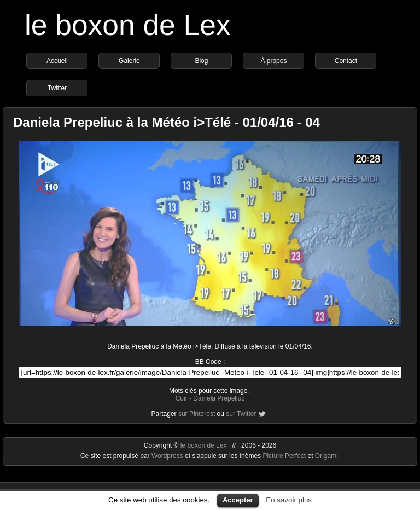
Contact (346, 61)
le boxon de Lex (128, 25)
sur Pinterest (197, 414)
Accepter (238, 500)
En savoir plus (289, 500)
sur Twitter (241, 414)
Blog (201, 61)
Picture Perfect (284, 456)
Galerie (129, 61)
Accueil (57, 61)
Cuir (182, 398)
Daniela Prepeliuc (219, 398)
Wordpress (168, 456)
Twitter (57, 88)
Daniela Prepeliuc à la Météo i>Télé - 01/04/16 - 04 (167, 122)
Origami (326, 456)
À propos (273, 61)
